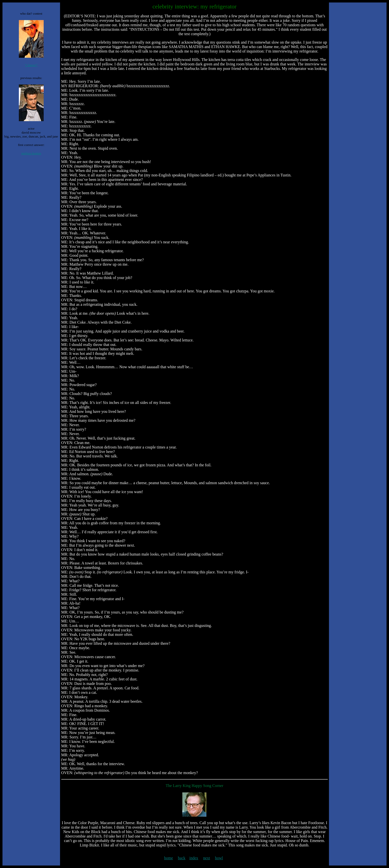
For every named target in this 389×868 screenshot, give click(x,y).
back (182, 858)
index (194, 858)
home (169, 858)
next (207, 858)
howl (219, 858)
